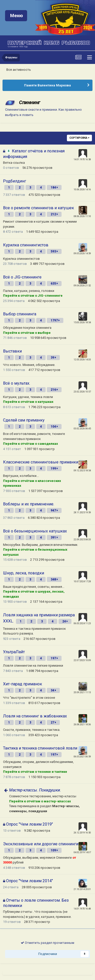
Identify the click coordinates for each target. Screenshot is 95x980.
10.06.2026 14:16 (82, 190)
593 (54, 251)
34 (53, 690)
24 (65, 621)
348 (54, 579)
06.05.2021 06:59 (82, 757)
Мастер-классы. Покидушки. (35, 790)
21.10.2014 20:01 (82, 889)
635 (54, 284)
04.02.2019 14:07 (82, 852)
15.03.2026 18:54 (82, 322)
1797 (55, 320)
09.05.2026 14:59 (82, 253)
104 (54, 427)
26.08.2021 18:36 (82, 725)
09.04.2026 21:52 (82, 286)
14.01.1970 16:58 (82, 159)
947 (54, 510)
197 (54, 658)
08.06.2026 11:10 (82, 216)
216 (54, 390)
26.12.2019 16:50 (82, 833)
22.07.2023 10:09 (82, 660)
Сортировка (79, 138)
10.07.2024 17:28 (82, 581)
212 (54, 214)
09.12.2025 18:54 (82, 471)
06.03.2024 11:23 (82, 623)
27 (53, 722)
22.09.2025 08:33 (82, 540)
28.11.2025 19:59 (82, 512)
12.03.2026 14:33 (82, 360)
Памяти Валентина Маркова (48, 85)
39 (53, 358)
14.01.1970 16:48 (82, 909)
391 (54, 538)
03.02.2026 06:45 (82, 429)
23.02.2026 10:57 (82, 392)
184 (54, 188)
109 (54, 850)
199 (54, 469)
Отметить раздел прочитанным (48, 943)
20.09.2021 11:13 (82, 692)
